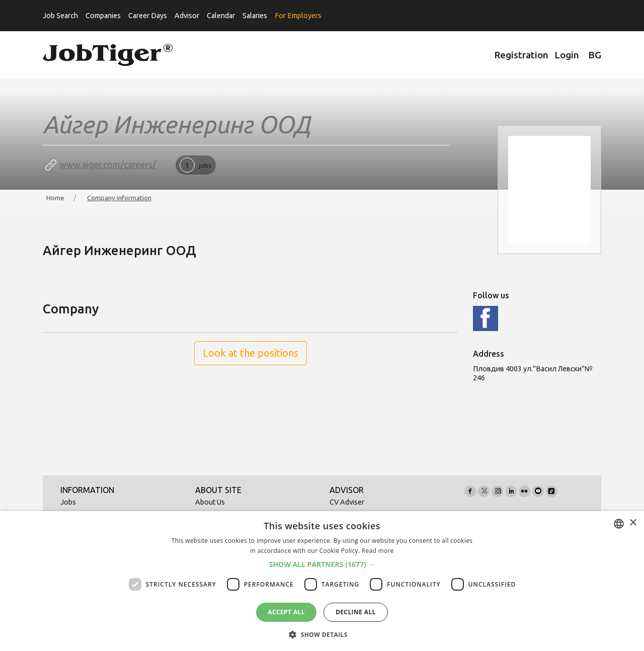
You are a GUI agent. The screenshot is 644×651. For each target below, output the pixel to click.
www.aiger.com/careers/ (108, 165)
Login (567, 55)
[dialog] (322, 581)
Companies (103, 16)
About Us (210, 502)
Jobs (68, 502)
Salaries (255, 16)
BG (595, 55)
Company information (119, 198)
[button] (322, 564)
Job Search (60, 16)
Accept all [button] (286, 612)
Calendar (221, 16)
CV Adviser (347, 502)
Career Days (148, 16)
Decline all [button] (356, 612)
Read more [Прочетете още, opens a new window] (378, 551)
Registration (521, 55)
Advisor (187, 16)
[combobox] (619, 524)
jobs (196, 165)
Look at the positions (251, 353)
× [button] (633, 523)
